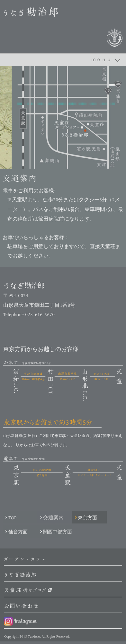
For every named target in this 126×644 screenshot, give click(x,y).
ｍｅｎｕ (101, 59)
